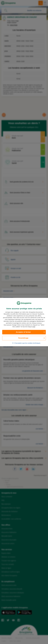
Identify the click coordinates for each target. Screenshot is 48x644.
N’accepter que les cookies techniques (25, 343)
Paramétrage (23, 338)
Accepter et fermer (23, 332)
